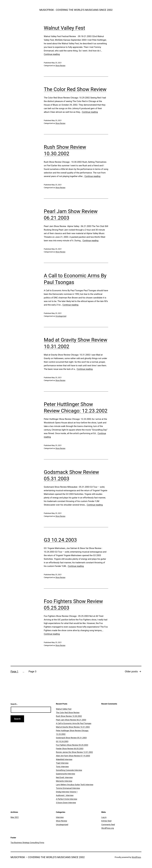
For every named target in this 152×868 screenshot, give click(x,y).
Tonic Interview (62, 767)
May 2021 (15, 817)
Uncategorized (61, 316)
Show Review (60, 66)
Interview (60, 817)
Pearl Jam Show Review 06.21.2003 (71, 720)
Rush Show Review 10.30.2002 (69, 716)
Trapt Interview (62, 763)
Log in (104, 817)
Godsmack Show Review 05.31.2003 (71, 738)
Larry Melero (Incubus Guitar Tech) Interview (75, 785)
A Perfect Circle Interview (67, 799)
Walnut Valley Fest (64, 28)
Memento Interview (64, 781)
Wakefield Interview (64, 759)
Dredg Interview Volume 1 (67, 792)
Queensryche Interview (65, 774)
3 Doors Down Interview (66, 803)
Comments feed (108, 825)
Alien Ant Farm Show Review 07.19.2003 (73, 756)
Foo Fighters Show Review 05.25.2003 (72, 745)
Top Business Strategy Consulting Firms (27, 843)
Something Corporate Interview (69, 770)
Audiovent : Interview (65, 795)
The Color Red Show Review (75, 89)
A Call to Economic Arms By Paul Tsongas (74, 723)
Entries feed (106, 821)
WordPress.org (108, 828)
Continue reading (52, 54)
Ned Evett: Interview (64, 777)
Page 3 (32, 671)
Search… (14, 704)
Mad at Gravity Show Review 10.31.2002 (73, 727)
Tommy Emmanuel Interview (68, 788)
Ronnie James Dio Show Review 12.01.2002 (74, 752)
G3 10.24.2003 (60, 540)
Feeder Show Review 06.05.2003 (70, 749)
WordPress (136, 857)
